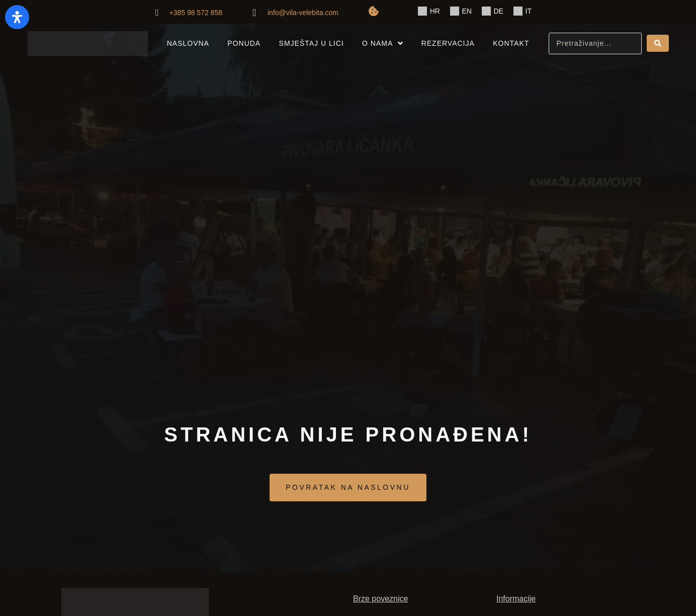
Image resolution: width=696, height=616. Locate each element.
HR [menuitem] (435, 11)
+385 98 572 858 (196, 13)
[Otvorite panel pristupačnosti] (17, 17)
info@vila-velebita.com (303, 13)
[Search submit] (658, 43)
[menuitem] (429, 11)
